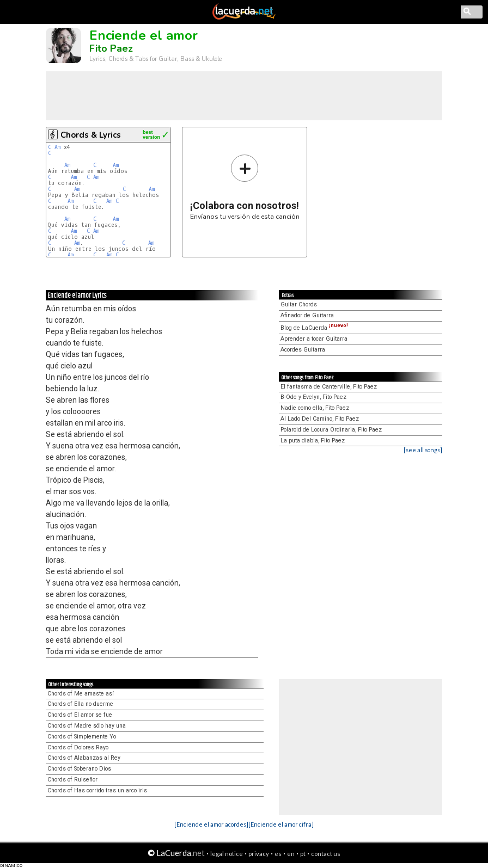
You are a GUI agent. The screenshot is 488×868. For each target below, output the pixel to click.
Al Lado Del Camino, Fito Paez (320, 419)
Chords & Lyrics (91, 135)
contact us (326, 854)
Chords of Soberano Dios (79, 769)
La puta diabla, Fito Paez (313, 441)
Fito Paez (111, 48)
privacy (259, 854)
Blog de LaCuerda (314, 328)
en (291, 854)
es (278, 854)
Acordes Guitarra (303, 350)
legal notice (227, 854)
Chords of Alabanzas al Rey (84, 758)
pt (303, 854)
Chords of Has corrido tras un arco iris (97, 790)
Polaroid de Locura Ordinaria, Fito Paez (331, 430)
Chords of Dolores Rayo (78, 747)
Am (57, 147)
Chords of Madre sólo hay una (87, 726)
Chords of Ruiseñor (72, 780)
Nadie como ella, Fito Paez (315, 408)
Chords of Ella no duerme (80, 704)
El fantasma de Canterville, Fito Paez (329, 387)
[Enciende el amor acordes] (211, 824)
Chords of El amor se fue (80, 715)
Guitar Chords (299, 304)
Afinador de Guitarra (307, 315)
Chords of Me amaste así (81, 694)
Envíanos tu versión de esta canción (245, 187)
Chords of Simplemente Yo (82, 737)
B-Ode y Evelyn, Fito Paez (313, 397)
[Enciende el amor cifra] (281, 824)
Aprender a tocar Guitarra (314, 339)
